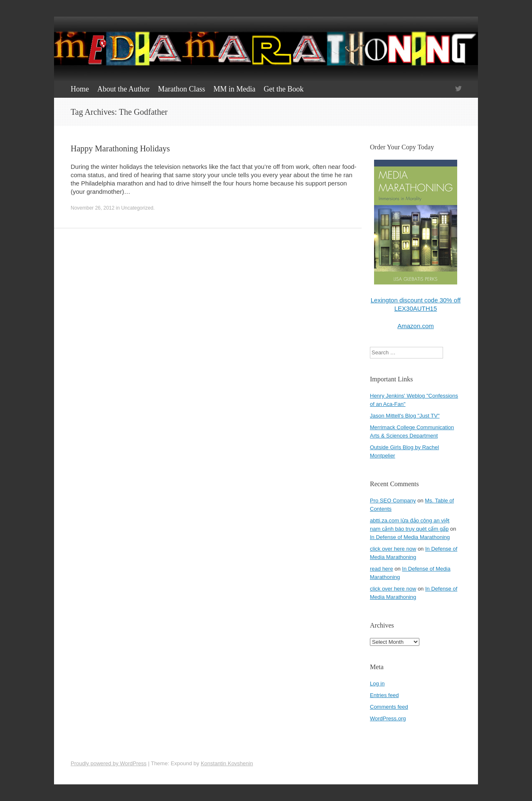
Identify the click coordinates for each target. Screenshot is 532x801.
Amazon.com (416, 326)
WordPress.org (388, 718)
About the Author (123, 89)
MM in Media (234, 89)
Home (80, 89)
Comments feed (389, 707)
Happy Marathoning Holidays (120, 148)
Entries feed (384, 695)
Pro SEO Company (393, 501)
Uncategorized (137, 208)
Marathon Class (181, 89)
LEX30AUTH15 (416, 308)
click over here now (393, 549)
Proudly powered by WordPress (109, 763)
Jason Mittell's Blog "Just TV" (405, 416)
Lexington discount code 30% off (416, 300)
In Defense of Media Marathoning (410, 537)
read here (382, 569)
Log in (377, 684)
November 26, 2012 (92, 208)
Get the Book (283, 89)
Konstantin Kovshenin (227, 763)
